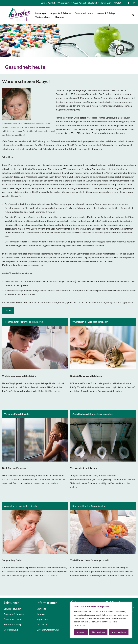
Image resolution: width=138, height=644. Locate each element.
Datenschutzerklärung (48, 630)
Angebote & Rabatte (61, 13)
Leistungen (41, 13)
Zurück (8, 310)
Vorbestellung (11, 630)
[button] (117, 13)
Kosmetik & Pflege (13, 624)
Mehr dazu (81, 625)
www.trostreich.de (14, 281)
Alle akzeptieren (119, 632)
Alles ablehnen (98, 632)
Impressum (42, 619)
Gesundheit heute (84, 13)
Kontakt (59, 17)
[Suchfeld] (133, 15)
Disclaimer (42, 624)
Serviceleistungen (12, 609)
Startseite (41, 609)
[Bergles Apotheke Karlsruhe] (19, 15)
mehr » (57, 391)
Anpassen (81, 632)
